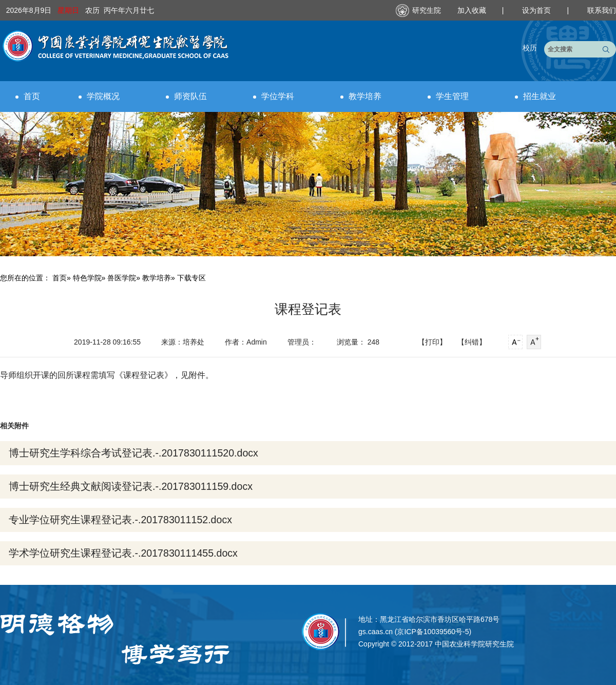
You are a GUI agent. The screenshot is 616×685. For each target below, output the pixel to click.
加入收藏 (473, 10)
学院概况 (99, 96)
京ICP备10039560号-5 (433, 632)
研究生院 (427, 10)
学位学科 (274, 96)
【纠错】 (472, 342)
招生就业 (535, 96)
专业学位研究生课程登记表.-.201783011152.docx (120, 520)
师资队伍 (186, 96)
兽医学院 (122, 278)
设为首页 (537, 10)
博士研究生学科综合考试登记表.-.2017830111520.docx (133, 453)
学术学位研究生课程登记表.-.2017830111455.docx (123, 553)
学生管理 (448, 96)
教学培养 (361, 96)
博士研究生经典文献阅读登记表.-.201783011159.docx (131, 486)
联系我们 (602, 10)
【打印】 (432, 342)
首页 (28, 96)
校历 (530, 48)
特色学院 (87, 278)
